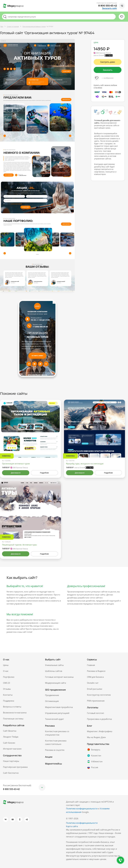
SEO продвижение (55, 690)
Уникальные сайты (54, 665)
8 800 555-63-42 (108, 6)
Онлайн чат (93, 683)
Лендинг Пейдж (11, 737)
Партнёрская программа (15, 767)
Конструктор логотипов (99, 695)
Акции (49, 757)
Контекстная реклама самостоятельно (56, 742)
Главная (91, 665)
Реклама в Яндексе (96, 671)
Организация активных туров (16, 464)
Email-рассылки (95, 689)
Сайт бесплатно (11, 773)
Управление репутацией (57, 713)
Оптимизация (52, 701)
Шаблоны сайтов (54, 671)
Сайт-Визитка (10, 731)
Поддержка (9, 701)
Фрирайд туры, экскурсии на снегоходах (85, 464)
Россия (93, 768)
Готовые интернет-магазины (59, 677)
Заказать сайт (109, 8)
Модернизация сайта (56, 683)
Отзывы (7, 689)
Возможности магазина (15, 713)
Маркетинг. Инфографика (100, 731)
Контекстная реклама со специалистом (57, 733)
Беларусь (94, 750)
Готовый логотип (95, 713)
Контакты (8, 695)
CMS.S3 (7, 683)
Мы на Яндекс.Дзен (96, 737)
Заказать (108, 70)
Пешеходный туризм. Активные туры (19, 545)
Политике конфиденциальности (82, 809)
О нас (6, 671)
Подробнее (44, 473)
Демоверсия (16, 473)
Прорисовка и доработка (99, 719)
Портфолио (9, 677)
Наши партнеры (11, 761)
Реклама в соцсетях (55, 750)
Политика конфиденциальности (82, 823)
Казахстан (94, 756)
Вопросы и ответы (12, 707)
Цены (6, 665)
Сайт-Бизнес (9, 743)
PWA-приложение (96, 701)
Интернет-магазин (12, 749)
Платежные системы (13, 719)
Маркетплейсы (53, 764)
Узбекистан (95, 762)
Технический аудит (54, 719)
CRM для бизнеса (95, 677)
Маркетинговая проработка (59, 707)
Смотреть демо (108, 62)
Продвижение (52, 695)
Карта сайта (72, 826)
